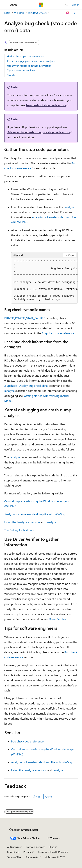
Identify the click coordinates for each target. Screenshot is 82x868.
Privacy (27, 852)
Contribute (13, 852)
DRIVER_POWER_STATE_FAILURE (25, 318)
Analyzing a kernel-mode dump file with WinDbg (35, 514)
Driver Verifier (58, 619)
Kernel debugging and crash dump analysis (31, 61)
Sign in (75, 5)
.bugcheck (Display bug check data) (26, 386)
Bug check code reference (58, 333)
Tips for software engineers (22, 70)
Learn (7, 13)
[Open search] (67, 5)
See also (12, 75)
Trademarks (32, 857)
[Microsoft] (41, 5)
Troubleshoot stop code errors (46, 105)
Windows (19, 13)
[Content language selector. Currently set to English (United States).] (24, 830)
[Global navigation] (4, 5)
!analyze (69, 207)
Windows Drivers (37, 13)
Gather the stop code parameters (26, 56)
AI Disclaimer (14, 847)
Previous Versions (36, 847)
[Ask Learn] (68, 13)
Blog (52, 847)
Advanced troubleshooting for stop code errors (39, 132)
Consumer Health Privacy (52, 852)
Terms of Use (14, 857)
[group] (44, 281)
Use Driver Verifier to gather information (29, 66)
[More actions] (75, 13)
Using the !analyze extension (22, 522)
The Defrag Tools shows (19, 530)
